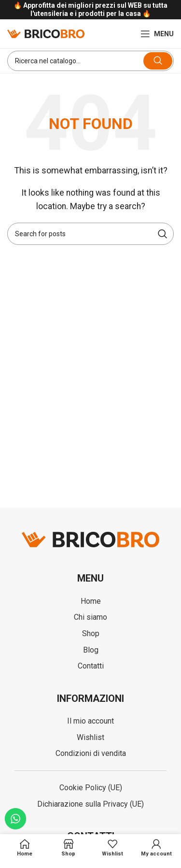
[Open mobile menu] (157, 34)
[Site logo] (46, 33)
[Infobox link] (90, 10)
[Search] (90, 61)
